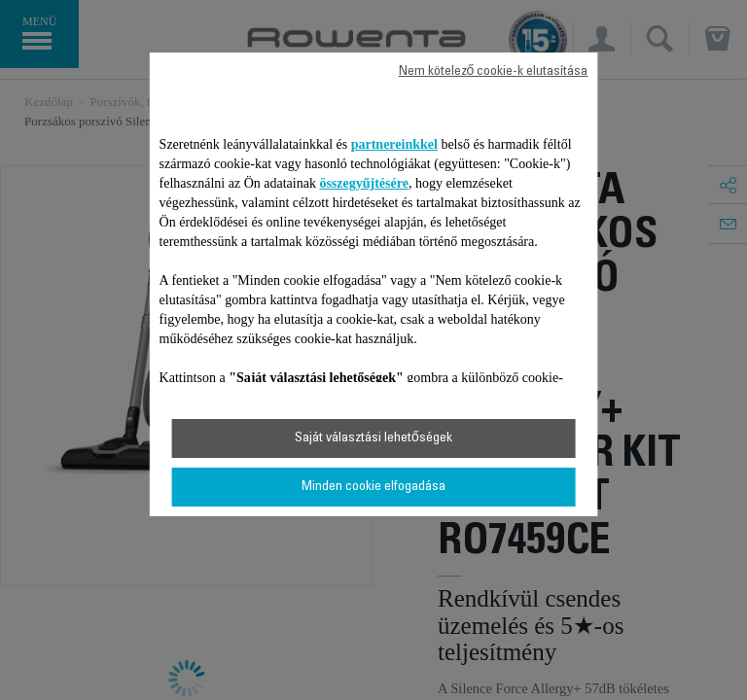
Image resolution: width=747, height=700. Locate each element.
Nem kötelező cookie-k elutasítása (494, 72)
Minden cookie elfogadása (373, 487)
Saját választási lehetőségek (373, 438)
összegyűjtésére (364, 183)
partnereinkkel (394, 144)
